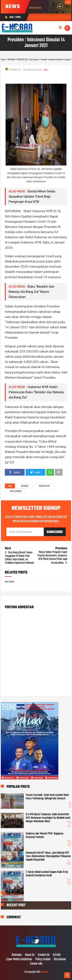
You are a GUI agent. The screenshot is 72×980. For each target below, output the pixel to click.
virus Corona (16, 491)
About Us (30, 955)
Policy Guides (43, 959)
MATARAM (25, 486)
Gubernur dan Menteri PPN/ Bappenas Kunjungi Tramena (45, 835)
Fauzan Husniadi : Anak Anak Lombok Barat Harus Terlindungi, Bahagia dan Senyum (47, 797)
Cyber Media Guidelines (19, 959)
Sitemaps (17, 955)
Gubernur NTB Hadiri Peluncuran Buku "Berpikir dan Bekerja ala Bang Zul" (36, 392)
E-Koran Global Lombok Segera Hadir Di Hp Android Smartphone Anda (47, 874)
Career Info (36, 964)
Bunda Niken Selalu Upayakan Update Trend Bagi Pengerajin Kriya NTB (32, 196)
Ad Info (57, 955)
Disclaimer (60, 959)
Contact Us (44, 955)
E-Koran (44, 972)
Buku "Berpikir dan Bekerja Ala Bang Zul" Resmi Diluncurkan (31, 292)
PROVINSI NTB (44, 486)
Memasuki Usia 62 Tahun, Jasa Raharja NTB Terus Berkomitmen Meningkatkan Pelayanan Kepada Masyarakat (48, 856)
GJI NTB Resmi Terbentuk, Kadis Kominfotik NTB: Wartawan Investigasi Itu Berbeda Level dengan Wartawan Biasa (48, 818)
